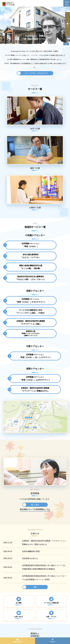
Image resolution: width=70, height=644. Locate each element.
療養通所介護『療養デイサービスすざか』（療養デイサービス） (51, 227)
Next (68, 44)
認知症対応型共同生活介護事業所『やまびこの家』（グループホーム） (51, 189)
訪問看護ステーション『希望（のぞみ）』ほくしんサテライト (35, 251)
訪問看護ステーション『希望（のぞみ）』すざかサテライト (19, 215)
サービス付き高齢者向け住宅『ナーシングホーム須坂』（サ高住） (51, 215)
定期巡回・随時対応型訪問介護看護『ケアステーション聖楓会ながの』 (51, 277)
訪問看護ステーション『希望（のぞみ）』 (19, 176)
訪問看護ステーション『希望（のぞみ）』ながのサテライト (19, 277)
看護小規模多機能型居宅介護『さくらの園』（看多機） (19, 189)
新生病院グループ (68, 24)
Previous (65, 44)
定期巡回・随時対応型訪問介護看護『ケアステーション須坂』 (19, 227)
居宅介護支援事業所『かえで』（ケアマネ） (51, 176)
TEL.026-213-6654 (11, 612)
